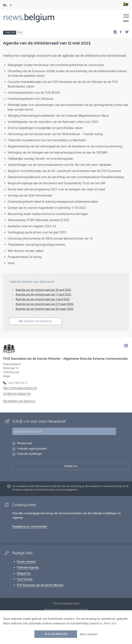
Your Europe (25, 579)
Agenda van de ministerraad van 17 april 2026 (43, 294)
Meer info (110, 623)
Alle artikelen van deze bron (35, 321)
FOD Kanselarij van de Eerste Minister (40, 585)
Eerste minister (26, 562)
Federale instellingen (29, 454)
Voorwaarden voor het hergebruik (66, 610)
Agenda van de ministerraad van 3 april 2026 (43, 299)
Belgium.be (24, 573)
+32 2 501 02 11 (18, 383)
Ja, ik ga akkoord (56, 634)
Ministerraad (24, 444)
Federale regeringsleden (32, 449)
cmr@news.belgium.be (17, 394)
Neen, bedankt (89, 634)
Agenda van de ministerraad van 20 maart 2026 (44, 309)
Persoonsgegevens (66, 603)
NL (5, 5)
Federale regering (28, 567)
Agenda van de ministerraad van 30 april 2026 (43, 290)
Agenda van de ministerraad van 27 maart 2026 (44, 304)
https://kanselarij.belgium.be (20, 388)
